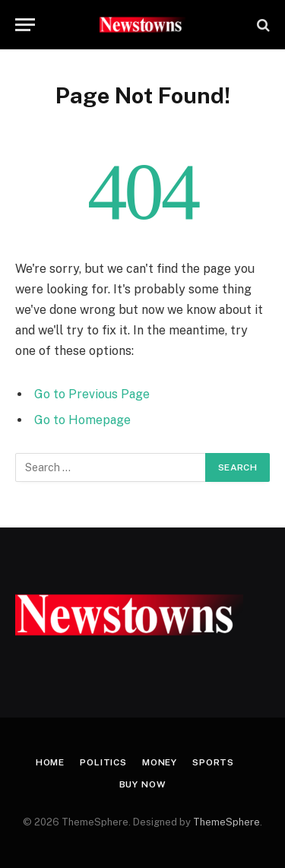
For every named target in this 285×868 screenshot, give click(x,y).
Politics (103, 762)
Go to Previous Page (92, 394)
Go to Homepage (82, 420)
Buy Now (143, 784)
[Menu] (25, 25)
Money (160, 762)
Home (50, 762)
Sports (213, 762)
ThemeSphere (226, 822)
